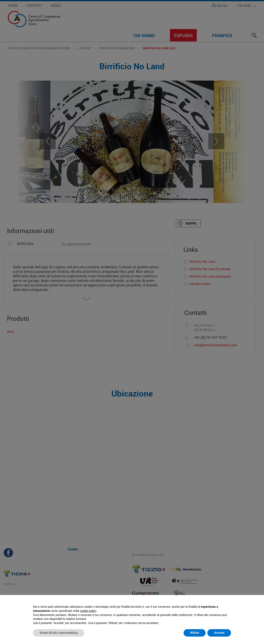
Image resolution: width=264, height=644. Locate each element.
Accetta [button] (219, 633)
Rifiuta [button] (195, 633)
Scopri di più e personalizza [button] (59, 633)
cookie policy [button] (88, 611)
